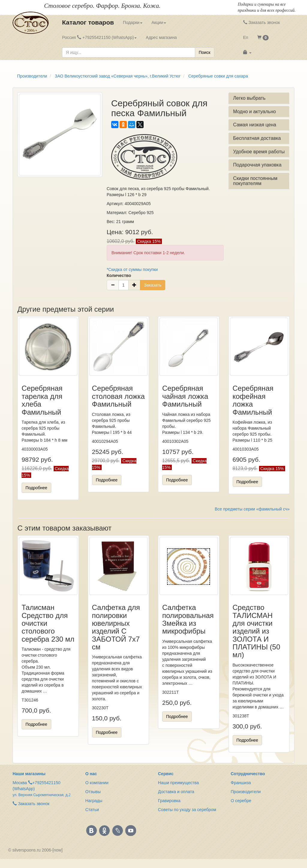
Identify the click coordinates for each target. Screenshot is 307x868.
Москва (20, 783)
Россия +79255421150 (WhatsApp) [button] (99, 37)
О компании (97, 783)
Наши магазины (29, 774)
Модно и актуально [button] (254, 112)
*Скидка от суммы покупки (132, 269)
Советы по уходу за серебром (187, 810)
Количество (119, 275)
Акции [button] (159, 22)
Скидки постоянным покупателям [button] (255, 181)
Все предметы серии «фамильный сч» (252, 509)
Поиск (205, 52)
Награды (94, 801)
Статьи (92, 810)
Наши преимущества (178, 783)
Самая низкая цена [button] (255, 125)
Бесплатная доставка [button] (257, 138)
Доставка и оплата (176, 792)
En (246, 37)
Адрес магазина (161, 37)
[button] (263, 37)
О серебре (241, 801)
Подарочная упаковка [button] (257, 165)
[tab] (259, 98)
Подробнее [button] (36, 488)
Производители (246, 792)
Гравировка (169, 801)
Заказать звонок (262, 22)
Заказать (153, 285)
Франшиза (241, 783)
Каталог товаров (88, 22)
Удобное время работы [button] (259, 152)
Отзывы (93, 792)
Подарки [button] (133, 22)
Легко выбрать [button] (249, 98)
